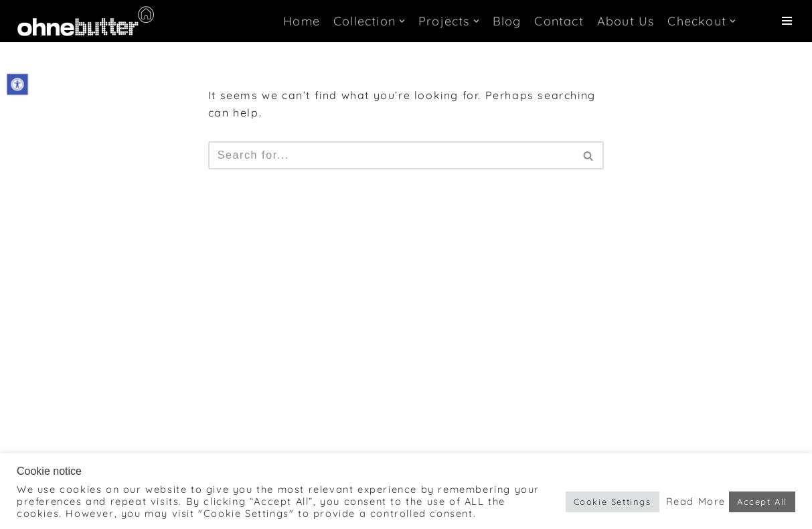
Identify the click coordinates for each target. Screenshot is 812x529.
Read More (696, 502)
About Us (626, 21)
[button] (17, 84)
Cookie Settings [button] (613, 502)
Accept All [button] (762, 502)
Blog (507, 21)
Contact (559, 21)
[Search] (391, 155)
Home (302, 21)
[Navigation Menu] (787, 21)
